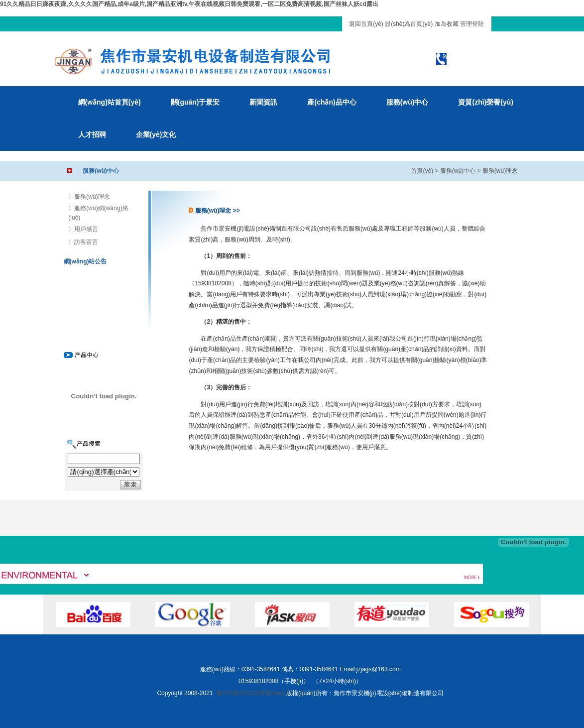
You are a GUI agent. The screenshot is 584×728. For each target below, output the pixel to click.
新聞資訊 (263, 102)
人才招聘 (92, 134)
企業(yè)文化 (156, 134)
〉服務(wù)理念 (89, 197)
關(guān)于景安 (195, 102)
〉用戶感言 (83, 229)
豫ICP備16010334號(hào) (250, 693)
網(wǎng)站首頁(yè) (110, 102)
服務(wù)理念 (500, 171)
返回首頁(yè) (366, 24)
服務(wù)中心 (408, 102)
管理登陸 (472, 24)
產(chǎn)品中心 (332, 102)
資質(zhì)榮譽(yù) (485, 102)
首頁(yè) (422, 171)
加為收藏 (447, 24)
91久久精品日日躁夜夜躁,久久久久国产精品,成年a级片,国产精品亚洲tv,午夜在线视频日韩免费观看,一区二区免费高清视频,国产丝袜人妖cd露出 (189, 4)
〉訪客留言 (83, 242)
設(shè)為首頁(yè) (409, 24)
